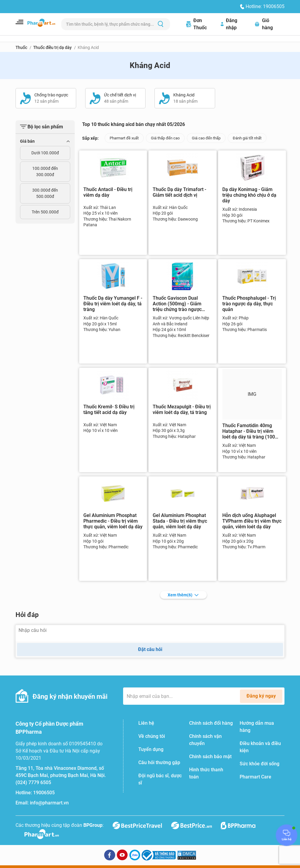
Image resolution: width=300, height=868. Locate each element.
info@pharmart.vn (49, 803)
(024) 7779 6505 (33, 782)
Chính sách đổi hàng (211, 723)
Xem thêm (183, 595)
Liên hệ (146, 723)
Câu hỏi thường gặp (159, 762)
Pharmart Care (255, 777)
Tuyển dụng (151, 749)
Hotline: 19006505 (265, 6)
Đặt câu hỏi (150, 649)
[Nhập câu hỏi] (150, 633)
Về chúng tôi (152, 736)
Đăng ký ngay (261, 696)
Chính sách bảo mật (210, 757)
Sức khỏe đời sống (260, 764)
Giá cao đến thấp (206, 138)
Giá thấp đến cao (165, 138)
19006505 (44, 793)
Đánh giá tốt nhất (247, 138)
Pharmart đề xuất (124, 138)
